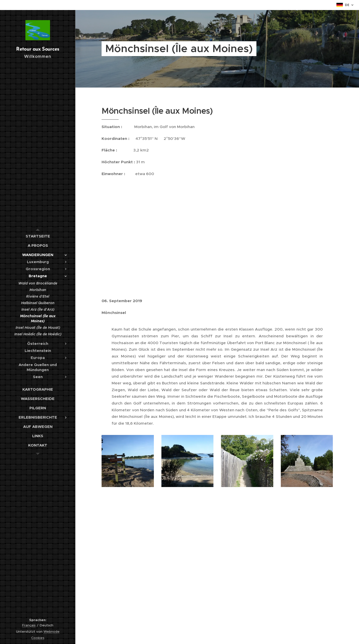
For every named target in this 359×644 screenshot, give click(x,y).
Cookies (38, 638)
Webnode (52, 632)
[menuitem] (38, 236)
